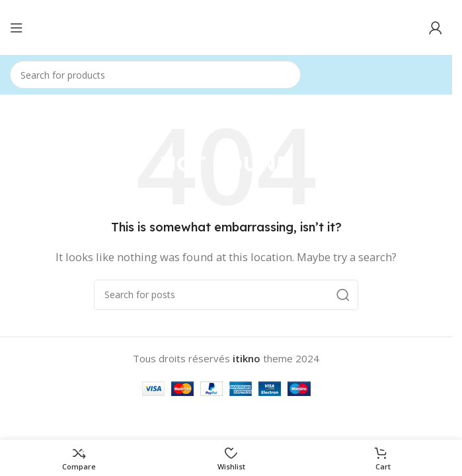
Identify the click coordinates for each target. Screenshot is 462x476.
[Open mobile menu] (17, 28)
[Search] (155, 75)
